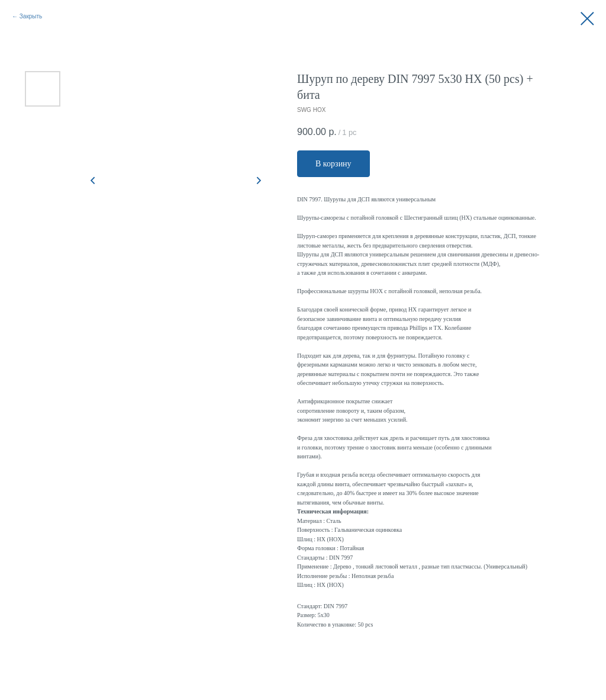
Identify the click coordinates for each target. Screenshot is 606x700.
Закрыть (31, 16)
